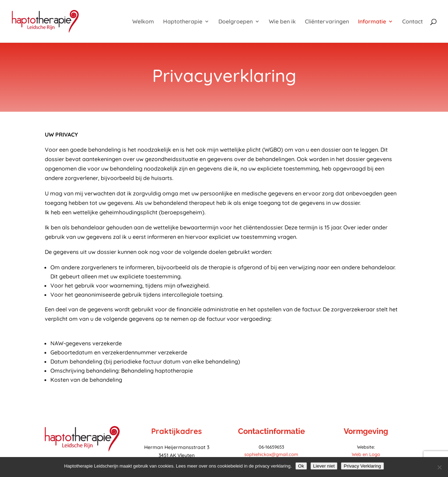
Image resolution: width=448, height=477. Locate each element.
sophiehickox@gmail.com (271, 454)
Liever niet (324, 466)
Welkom (143, 22)
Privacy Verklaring (362, 466)
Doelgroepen (236, 22)
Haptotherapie (183, 22)
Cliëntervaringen (327, 22)
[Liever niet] (439, 467)
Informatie (372, 22)
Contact (412, 22)
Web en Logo (366, 454)
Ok (301, 466)
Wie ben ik (282, 22)
